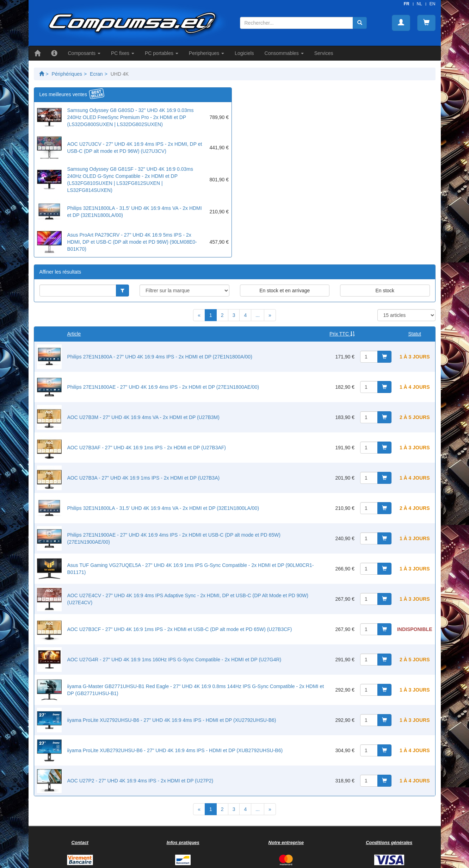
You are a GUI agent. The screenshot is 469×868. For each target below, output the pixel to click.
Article (74, 334)
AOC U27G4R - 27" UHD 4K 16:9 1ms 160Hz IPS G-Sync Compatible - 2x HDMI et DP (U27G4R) (174, 660)
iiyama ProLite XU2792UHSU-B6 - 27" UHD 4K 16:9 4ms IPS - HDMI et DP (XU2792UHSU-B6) (172, 720)
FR (407, 4)
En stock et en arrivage (285, 291)
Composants (84, 53)
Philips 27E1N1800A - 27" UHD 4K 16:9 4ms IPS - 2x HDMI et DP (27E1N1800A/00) (160, 357)
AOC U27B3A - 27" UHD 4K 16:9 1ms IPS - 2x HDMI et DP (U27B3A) (144, 478)
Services (324, 53)
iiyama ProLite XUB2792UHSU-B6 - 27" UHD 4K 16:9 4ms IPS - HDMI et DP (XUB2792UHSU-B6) (175, 750)
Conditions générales (389, 842)
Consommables (284, 53)
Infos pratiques (183, 842)
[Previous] (199, 315)
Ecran (96, 74)
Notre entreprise (286, 842)
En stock (385, 291)
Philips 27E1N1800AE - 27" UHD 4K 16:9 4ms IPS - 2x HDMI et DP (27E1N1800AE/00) (163, 387)
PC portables (162, 53)
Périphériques (67, 74)
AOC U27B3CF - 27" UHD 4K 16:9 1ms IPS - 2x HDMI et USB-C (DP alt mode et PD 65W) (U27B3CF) (180, 629)
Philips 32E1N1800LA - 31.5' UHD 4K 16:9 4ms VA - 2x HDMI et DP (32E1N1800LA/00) (163, 508)
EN (433, 4)
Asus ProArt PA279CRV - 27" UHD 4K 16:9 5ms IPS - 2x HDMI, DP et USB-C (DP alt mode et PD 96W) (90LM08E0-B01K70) (132, 242)
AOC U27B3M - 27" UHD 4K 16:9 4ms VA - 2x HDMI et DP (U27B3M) (143, 417)
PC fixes (123, 53)
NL (419, 4)
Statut (415, 334)
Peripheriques (206, 53)
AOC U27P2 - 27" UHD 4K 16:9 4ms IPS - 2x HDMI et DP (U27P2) (140, 781)
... (258, 315)
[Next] (270, 315)
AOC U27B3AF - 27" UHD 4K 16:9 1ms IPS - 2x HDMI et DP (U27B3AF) (147, 448)
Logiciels (244, 53)
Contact (80, 842)
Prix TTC (342, 334)
